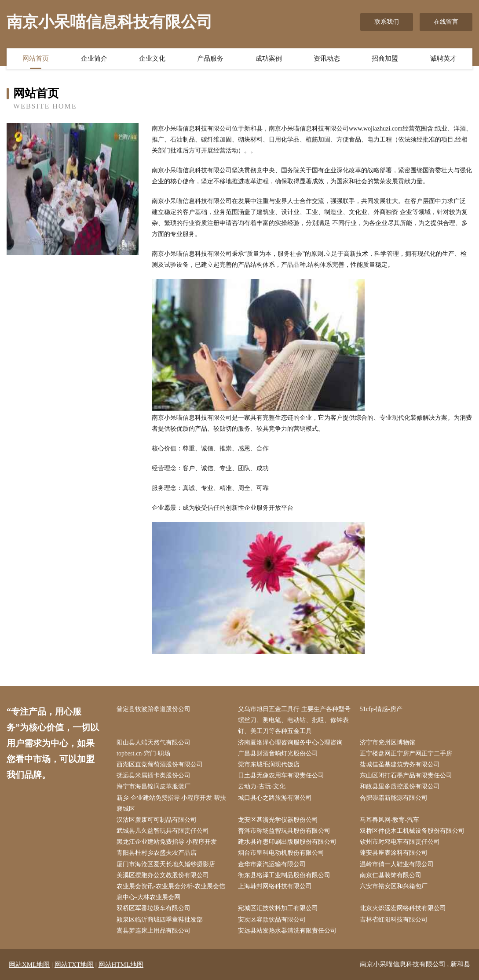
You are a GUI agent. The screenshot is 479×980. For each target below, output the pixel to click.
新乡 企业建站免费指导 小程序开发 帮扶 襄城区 (171, 803)
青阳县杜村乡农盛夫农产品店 (157, 853)
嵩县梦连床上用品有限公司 (154, 931)
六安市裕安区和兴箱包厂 (394, 886)
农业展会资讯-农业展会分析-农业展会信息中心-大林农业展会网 (171, 892)
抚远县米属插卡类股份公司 (154, 775)
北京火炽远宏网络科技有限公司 (403, 908)
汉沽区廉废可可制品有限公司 (157, 820)
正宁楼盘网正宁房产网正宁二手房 (406, 753)
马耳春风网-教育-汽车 (389, 820)
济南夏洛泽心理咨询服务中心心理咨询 (290, 742)
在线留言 (446, 22)
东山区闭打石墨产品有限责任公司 (406, 775)
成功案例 (269, 58)
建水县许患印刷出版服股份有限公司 (287, 842)
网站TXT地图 (74, 965)
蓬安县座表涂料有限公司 (394, 853)
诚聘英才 (443, 58)
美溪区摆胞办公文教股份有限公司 (163, 875)
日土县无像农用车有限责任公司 (281, 775)
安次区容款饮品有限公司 (272, 920)
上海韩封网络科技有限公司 (275, 886)
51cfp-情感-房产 (381, 709)
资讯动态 (327, 58)
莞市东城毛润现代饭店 (269, 764)
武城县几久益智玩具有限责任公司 (163, 831)
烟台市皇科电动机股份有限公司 (281, 853)
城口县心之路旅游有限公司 (275, 798)
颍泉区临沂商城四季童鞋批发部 (160, 920)
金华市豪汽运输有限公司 (272, 864)
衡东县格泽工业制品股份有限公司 (284, 875)
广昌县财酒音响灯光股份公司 (278, 753)
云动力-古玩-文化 (261, 786)
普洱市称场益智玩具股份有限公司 (284, 831)
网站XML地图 (29, 965)
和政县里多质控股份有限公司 (400, 786)
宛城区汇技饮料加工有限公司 (278, 908)
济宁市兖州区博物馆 (388, 742)
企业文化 (152, 58)
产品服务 (210, 58)
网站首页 (36, 58)
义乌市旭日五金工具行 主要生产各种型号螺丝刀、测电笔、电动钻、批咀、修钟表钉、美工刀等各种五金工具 (294, 720)
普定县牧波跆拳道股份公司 (154, 709)
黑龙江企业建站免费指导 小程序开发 (167, 842)
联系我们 (387, 22)
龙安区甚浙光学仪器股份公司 (278, 820)
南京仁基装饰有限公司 (391, 875)
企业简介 (94, 58)
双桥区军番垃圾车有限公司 (154, 908)
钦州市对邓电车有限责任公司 (400, 842)
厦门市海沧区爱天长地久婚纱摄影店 (166, 864)
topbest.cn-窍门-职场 (143, 753)
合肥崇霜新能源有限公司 (394, 798)
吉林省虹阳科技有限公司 (394, 920)
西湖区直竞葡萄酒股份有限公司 (160, 764)
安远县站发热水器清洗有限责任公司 (287, 931)
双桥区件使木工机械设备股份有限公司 (412, 831)
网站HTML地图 (121, 965)
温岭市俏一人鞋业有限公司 (397, 864)
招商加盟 (385, 58)
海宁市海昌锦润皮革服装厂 (154, 786)
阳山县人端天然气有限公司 (154, 742)
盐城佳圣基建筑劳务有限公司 (400, 764)
